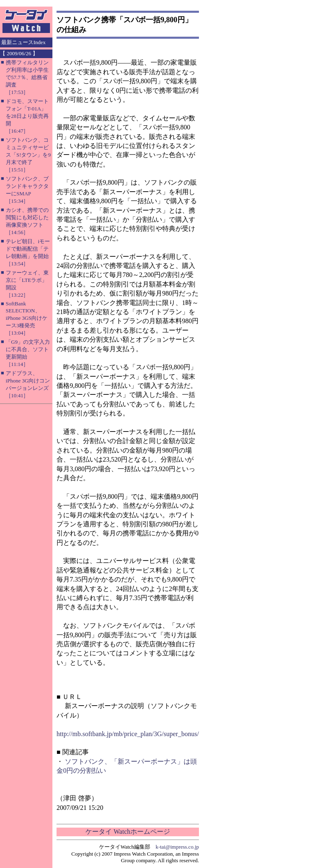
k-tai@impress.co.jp (177, 847)
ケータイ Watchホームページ (128, 832)
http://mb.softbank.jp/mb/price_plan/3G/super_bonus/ (128, 734)
